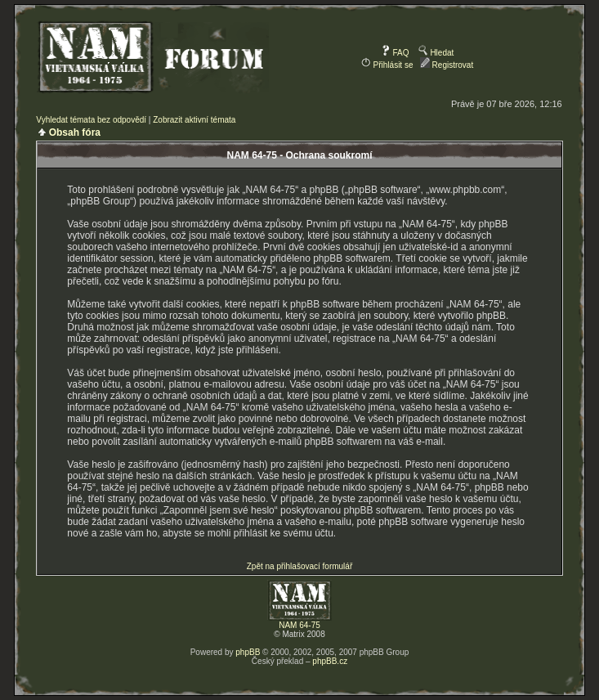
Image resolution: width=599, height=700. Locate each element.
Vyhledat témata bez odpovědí (91, 120)
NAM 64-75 (299, 625)
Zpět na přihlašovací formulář (300, 566)
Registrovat (447, 65)
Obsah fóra (75, 132)
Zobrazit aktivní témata (194, 120)
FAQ (395, 53)
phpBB (248, 652)
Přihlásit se (387, 65)
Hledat (436, 53)
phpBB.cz (330, 661)
